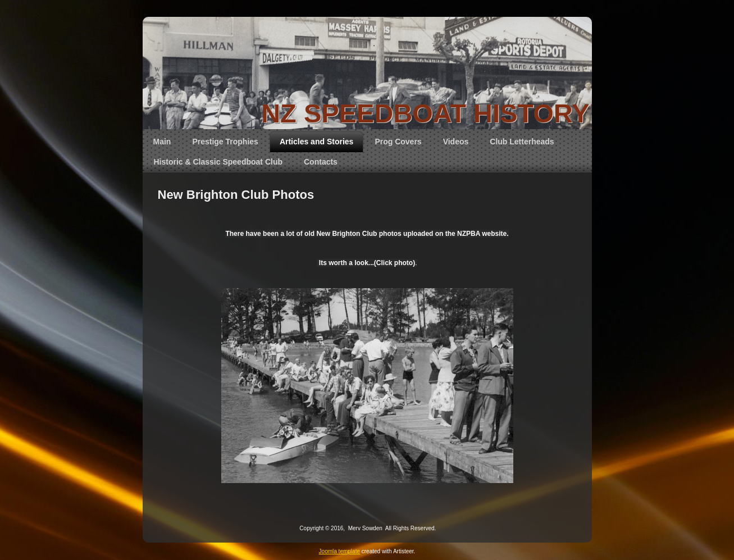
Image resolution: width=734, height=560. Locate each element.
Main (162, 142)
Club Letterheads (522, 142)
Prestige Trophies (225, 142)
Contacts (321, 162)
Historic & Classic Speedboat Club (218, 162)
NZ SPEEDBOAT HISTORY (425, 113)
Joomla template (339, 551)
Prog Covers (398, 142)
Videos (456, 142)
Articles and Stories (317, 142)
